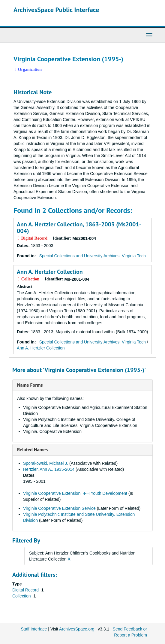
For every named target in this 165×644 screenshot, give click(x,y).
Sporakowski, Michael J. (46, 463)
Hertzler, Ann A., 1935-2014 (49, 469)
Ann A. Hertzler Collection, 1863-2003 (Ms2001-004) (79, 228)
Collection (22, 596)
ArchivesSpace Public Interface (56, 10)
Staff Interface (34, 629)
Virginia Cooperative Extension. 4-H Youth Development (75, 493)
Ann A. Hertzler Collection (50, 272)
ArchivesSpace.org (77, 629)
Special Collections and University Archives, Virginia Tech (93, 256)
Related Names (32, 449)
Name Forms (30, 385)
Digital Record (26, 590)
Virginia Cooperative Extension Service (59, 508)
